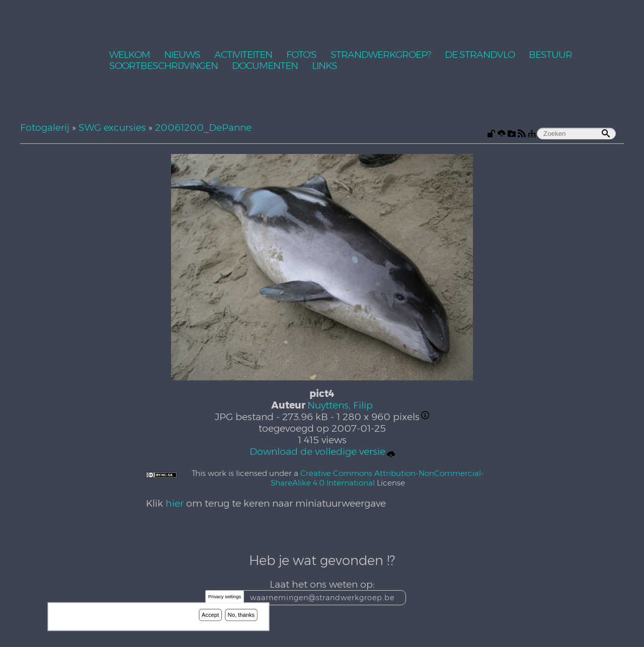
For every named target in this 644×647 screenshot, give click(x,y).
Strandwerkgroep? (381, 55)
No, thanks (242, 615)
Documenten (265, 66)
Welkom (130, 55)
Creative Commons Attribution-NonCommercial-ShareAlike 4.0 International (377, 478)
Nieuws (182, 55)
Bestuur (550, 55)
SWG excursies (112, 128)
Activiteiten (243, 55)
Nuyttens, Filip (340, 405)
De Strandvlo (480, 55)
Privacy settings (225, 597)
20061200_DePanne (203, 128)
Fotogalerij (45, 128)
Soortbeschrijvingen (164, 66)
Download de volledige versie (322, 452)
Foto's (301, 55)
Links (325, 66)
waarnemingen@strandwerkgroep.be (322, 598)
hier (175, 503)
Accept (210, 615)
